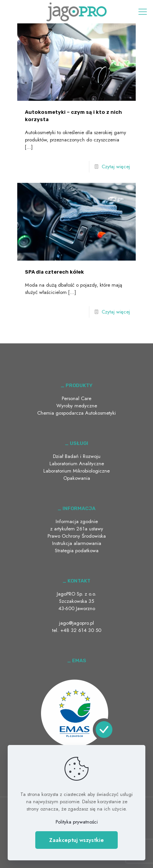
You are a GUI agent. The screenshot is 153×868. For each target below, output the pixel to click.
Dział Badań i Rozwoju (77, 456)
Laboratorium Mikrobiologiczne (76, 471)
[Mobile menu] (143, 11)
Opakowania (77, 478)
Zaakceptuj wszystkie (76, 840)
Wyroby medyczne (77, 406)
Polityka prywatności (77, 822)
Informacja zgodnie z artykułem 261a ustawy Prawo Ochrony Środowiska (77, 529)
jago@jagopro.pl (76, 623)
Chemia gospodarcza (60, 413)
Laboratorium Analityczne (77, 464)
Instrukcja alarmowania (77, 543)
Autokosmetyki (100, 413)
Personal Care (76, 398)
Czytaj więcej (116, 167)
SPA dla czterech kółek (54, 272)
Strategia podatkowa (77, 550)
